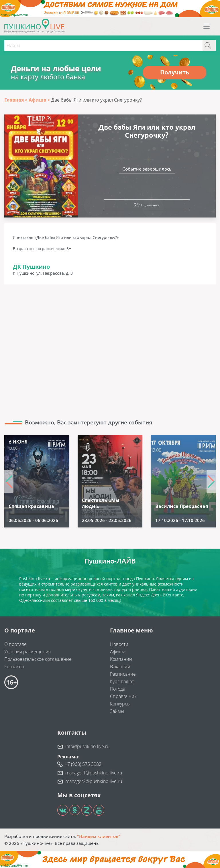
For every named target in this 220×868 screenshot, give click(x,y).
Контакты (14, 667)
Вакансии (120, 667)
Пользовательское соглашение (38, 659)
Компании (121, 659)
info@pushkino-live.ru (87, 746)
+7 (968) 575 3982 (83, 764)
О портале (15, 644)
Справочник (123, 696)
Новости (119, 644)
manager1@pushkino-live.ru (94, 773)
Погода (118, 689)
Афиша (118, 652)
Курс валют (122, 681)
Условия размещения (27, 652)
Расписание (123, 674)
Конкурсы (120, 704)
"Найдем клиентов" (99, 836)
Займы (117, 711)
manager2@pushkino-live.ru (94, 781)
